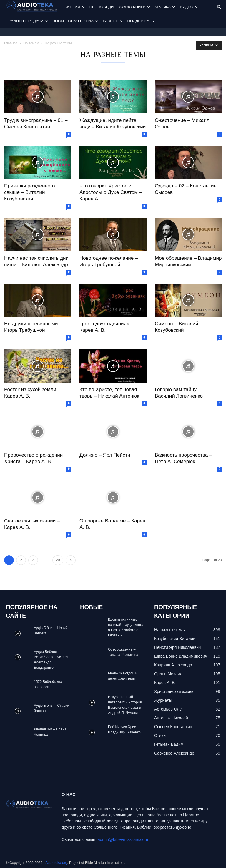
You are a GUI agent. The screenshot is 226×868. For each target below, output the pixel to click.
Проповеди (102, 7)
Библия (75, 7)
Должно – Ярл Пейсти (105, 455)
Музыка (165, 7)
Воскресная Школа (75, 21)
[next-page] (71, 560)
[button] (219, 7)
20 (58, 560)
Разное (113, 21)
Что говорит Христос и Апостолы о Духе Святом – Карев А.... (111, 192)
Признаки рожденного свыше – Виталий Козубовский (29, 192)
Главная (11, 43)
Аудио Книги (134, 7)
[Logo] (34, 7)
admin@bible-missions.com (123, 839)
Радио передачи (28, 21)
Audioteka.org (56, 863)
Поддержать (141, 21)
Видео (189, 7)
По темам (31, 43)
